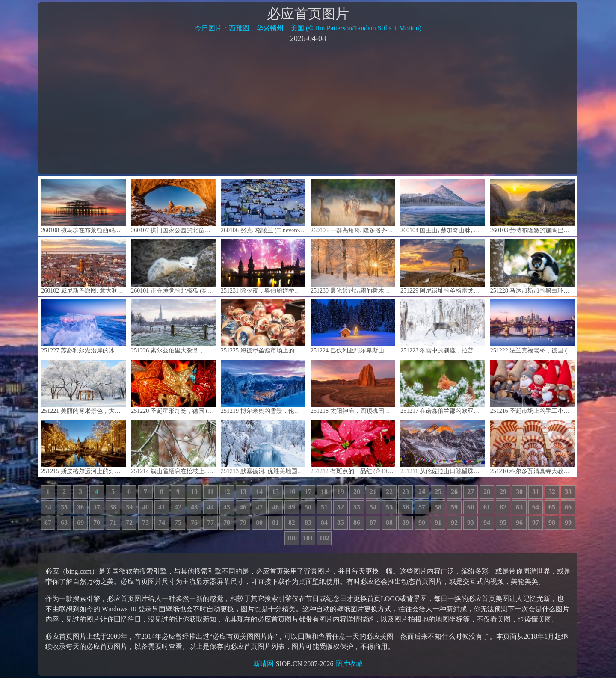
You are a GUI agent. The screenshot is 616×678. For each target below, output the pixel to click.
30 (519, 492)
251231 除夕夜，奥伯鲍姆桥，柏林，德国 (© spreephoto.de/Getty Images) (263, 266)
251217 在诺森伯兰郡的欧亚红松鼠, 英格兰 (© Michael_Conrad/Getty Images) (443, 387)
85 (341, 523)
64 (536, 507)
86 (357, 523)
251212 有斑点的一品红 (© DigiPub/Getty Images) (353, 447)
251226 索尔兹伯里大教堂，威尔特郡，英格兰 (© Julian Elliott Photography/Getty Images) (173, 327)
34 (48, 507)
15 (275, 492)
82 (292, 523)
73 (145, 523)
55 (389, 507)
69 (80, 523)
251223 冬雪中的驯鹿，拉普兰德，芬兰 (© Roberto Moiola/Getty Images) (443, 327)
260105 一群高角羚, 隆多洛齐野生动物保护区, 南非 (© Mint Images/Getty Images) (353, 206)
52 (341, 507)
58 (438, 507)
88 (389, 523)
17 (308, 492)
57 (422, 507)
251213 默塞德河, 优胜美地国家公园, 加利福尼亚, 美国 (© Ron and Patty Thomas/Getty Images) (263, 447)
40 (145, 507)
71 (113, 523)
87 (373, 523)
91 (438, 523)
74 (162, 523)
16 (292, 492)
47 (259, 507)
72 (129, 523)
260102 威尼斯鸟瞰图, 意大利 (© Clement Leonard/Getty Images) (83, 266)
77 (210, 523)
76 (194, 523)
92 (454, 523)
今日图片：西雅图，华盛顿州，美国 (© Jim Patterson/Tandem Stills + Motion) (308, 28)
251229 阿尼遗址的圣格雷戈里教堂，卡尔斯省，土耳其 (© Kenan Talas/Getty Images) (443, 266)
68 (64, 523)
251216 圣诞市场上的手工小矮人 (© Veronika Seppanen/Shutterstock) (532, 387)
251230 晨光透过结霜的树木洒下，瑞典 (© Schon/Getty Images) (353, 266)
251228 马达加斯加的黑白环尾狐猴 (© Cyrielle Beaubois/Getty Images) (532, 266)
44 (210, 507)
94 (487, 523)
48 (275, 507)
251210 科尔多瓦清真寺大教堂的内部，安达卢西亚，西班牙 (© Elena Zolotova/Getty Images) (532, 447)
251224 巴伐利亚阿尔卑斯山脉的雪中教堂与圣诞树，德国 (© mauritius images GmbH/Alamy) (353, 327)
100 (292, 538)
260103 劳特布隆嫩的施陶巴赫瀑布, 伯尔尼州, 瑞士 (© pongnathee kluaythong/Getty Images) (532, 206)
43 (194, 507)
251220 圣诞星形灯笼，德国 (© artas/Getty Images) (173, 387)
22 (389, 492)
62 (503, 507)
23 (406, 492)
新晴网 (264, 664)
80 (259, 523)
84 (324, 523)
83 (308, 523)
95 (503, 523)
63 (519, 507)
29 (503, 492)
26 (454, 492)
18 (324, 492)
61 (487, 507)
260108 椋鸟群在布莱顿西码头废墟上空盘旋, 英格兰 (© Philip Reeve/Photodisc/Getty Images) (83, 206)
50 (308, 507)
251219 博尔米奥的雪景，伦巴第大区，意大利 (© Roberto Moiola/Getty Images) (263, 387)
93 (471, 523)
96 (519, 523)
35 (64, 507)
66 (568, 507)
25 (438, 492)
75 (178, 523)
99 (568, 523)
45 (227, 507)
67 (48, 523)
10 (194, 492)
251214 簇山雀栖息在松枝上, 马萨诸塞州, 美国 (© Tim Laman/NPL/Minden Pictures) (173, 447)
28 (487, 492)
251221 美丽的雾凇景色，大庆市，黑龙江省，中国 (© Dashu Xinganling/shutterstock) (83, 387)
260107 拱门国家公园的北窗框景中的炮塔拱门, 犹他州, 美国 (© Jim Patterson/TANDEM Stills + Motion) (173, 206)
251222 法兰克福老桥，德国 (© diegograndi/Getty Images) (532, 327)
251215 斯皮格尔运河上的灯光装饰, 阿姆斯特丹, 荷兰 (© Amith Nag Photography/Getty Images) (83, 447)
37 (97, 507)
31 (536, 492)
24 (422, 492)
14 (259, 492)
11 (210, 492)
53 (357, 507)
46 (243, 507)
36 (80, 507)
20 (357, 492)
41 (162, 507)
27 (471, 492)
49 (292, 507)
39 (129, 507)
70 (97, 523)
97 (536, 523)
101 (308, 538)
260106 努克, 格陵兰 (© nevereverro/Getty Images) (263, 206)
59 (454, 507)
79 (243, 523)
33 (568, 492)
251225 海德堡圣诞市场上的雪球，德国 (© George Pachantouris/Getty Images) (263, 327)
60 (471, 507)
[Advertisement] (308, 108)
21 (373, 492)
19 (341, 492)
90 (422, 523)
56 (406, 507)
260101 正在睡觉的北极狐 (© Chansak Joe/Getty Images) (173, 266)
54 (373, 507)
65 (552, 507)
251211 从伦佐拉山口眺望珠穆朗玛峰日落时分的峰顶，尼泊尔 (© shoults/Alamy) (443, 447)
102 (324, 538)
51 (324, 507)
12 (227, 492)
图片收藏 (349, 664)
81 (275, 523)
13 (243, 492)
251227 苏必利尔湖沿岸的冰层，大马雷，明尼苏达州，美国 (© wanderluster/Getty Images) (83, 327)
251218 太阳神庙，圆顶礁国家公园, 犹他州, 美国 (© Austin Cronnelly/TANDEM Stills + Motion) (353, 387)
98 (552, 523)
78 (227, 523)
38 (113, 507)
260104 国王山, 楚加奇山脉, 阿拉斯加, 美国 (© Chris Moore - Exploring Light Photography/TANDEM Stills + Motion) (443, 206)
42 (178, 507)
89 (406, 523)
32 (552, 492)
